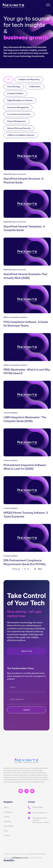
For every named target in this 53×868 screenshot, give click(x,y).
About (6, 807)
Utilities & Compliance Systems (21, 135)
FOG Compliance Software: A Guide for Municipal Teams (26, 324)
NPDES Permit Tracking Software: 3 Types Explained (26, 515)
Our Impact (8, 812)
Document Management (18, 107)
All (8, 79)
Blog (6, 831)
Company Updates (15, 93)
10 (35, 569)
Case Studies (9, 826)
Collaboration (35, 87)
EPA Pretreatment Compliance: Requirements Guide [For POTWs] (24, 562)
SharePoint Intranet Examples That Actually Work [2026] (25, 276)
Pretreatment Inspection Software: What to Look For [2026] (25, 467)
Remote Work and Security (19, 128)
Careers (7, 817)
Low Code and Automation (19, 114)
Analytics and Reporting (29, 79)
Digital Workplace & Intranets (20, 100)
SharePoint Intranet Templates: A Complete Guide (24, 228)
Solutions (7, 821)
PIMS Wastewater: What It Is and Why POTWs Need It (27, 371)
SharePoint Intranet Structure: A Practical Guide (24, 180)
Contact (7, 835)
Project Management (16, 121)
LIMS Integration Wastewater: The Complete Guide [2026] (25, 419)
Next (40, 569)
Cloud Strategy (14, 87)
